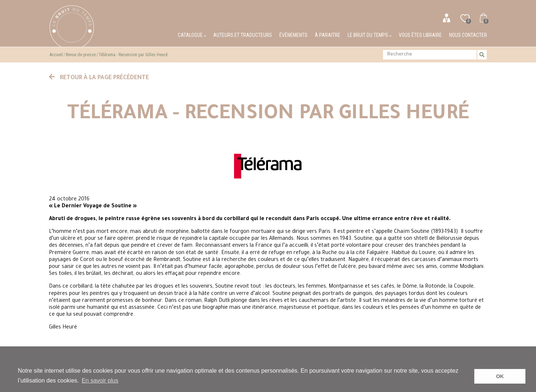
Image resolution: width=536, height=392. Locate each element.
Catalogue (192, 35)
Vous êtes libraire (420, 35)
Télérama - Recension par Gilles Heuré (133, 55)
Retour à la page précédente (99, 78)
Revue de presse (81, 55)
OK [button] (500, 376)
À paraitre (328, 35)
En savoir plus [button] (100, 381)
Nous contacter (468, 35)
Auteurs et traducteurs (243, 35)
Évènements (293, 35)
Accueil (56, 55)
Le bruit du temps (370, 35)
